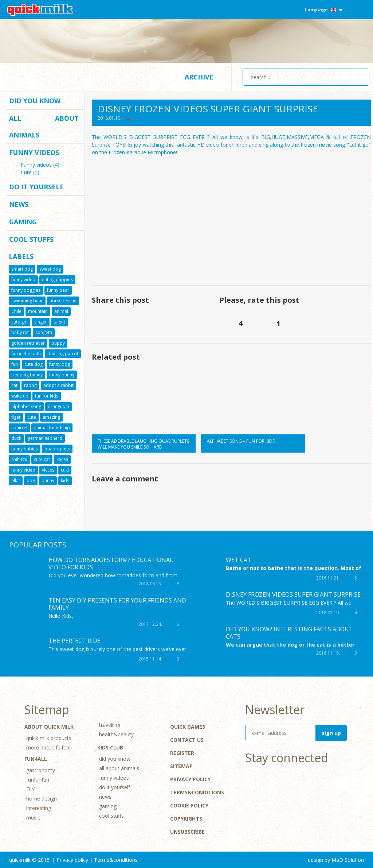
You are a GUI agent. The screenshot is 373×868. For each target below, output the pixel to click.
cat (14, 385)
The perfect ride (74, 641)
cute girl (19, 322)
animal (61, 311)
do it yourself (36, 187)
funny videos (34, 152)
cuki (65, 470)
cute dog (34, 364)
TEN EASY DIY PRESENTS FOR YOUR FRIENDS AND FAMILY (117, 604)
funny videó (23, 470)
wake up (20, 396)
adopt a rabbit (58, 385)
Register (182, 753)
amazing (51, 417)
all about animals (44, 127)
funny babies (25, 449)
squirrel (19, 428)
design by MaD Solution (336, 860)
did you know (35, 101)
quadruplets (57, 449)
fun (15, 364)
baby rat (20, 332)
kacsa (62, 459)
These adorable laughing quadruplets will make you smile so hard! (143, 444)
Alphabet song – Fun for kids (241, 441)
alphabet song (26, 406)
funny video (23, 280)
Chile (16, 311)
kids (65, 480)
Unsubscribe (187, 832)
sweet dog (50, 269)
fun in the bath (26, 354)
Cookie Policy (189, 805)
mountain (38, 311)
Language (324, 10)
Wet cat (239, 560)
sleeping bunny (27, 375)
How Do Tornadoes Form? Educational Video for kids (111, 563)
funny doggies (26, 290)
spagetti (44, 332)
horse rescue (63, 301)
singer (41, 322)
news (19, 204)
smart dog (22, 269)
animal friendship (52, 428)
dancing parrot (63, 354)
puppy (58, 343)
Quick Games (188, 727)
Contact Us (187, 740)
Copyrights (186, 819)
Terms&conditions (197, 792)
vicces (48, 470)
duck (16, 438)
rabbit (30, 385)
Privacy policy (190, 779)
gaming (23, 222)
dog (31, 480)
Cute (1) (30, 173)
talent (59, 322)
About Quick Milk (49, 727)
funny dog (60, 364)
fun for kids (47, 396)
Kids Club (110, 747)
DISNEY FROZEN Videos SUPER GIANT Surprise (293, 594)
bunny (48, 480)
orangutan (58, 406)
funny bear (58, 290)
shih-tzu (19, 459)
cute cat (42, 459)
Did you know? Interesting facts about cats (289, 633)
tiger (16, 417)
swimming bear (27, 301)
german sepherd (45, 438)
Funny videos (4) (40, 165)
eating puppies (57, 280)
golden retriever (28, 343)
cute (32, 417)
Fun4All (36, 759)
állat (16, 480)
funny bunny (62, 375)
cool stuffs (31, 239)
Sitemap (181, 766)
